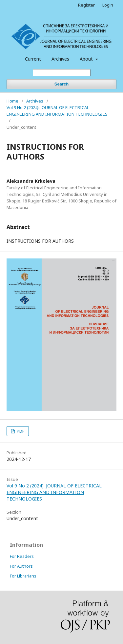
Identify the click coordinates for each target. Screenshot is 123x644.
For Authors (21, 566)
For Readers (22, 556)
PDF (20, 431)
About (87, 59)
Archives (60, 59)
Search (61, 84)
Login (108, 5)
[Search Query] (62, 73)
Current (33, 59)
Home (12, 101)
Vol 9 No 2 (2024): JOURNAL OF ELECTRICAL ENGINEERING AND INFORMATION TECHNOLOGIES (57, 111)
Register (86, 5)
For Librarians (23, 576)
